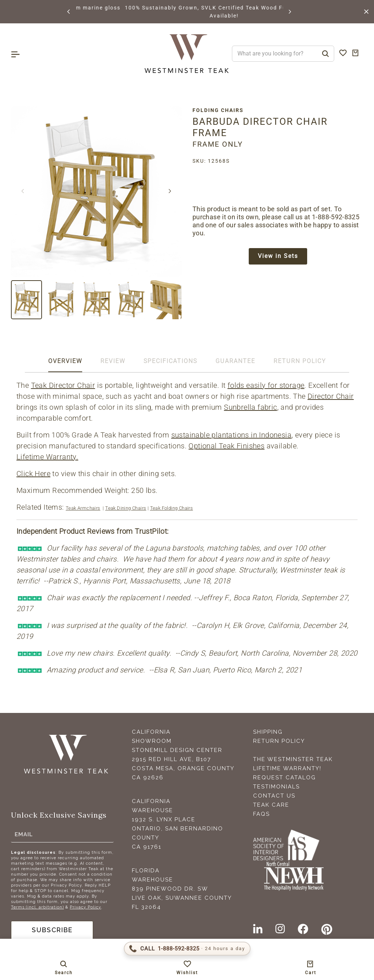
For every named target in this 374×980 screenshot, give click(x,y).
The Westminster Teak (293, 759)
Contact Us (274, 796)
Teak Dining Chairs (126, 508)
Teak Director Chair (63, 385)
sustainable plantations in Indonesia (231, 435)
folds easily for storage (266, 385)
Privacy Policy (85, 907)
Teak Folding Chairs (172, 508)
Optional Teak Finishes (226, 446)
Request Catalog (285, 778)
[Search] (325, 54)
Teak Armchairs (83, 508)
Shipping (268, 732)
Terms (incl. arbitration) (37, 907)
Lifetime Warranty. (47, 457)
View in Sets (278, 256)
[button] (69, 12)
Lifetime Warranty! (287, 768)
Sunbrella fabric (250, 407)
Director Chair (331, 396)
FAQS (262, 814)
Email (24, 834)
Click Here (33, 474)
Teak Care (271, 805)
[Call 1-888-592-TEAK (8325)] (187, 949)
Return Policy (279, 741)
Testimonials (276, 787)
